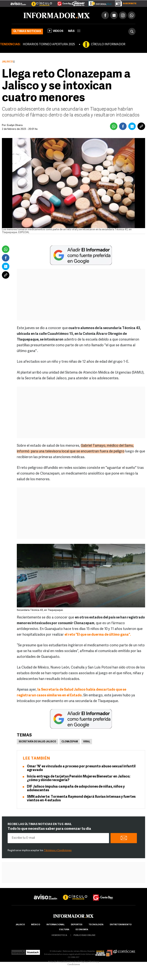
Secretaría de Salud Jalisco (37, 742)
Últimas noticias (27, 31)
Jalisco (7, 62)
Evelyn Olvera (15, 125)
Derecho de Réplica (78, 962)
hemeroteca (59, 935)
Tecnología (96, 925)
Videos (56, 31)
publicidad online (84, 935)
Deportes (77, 925)
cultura (64, 930)
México (36, 925)
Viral (87, 742)
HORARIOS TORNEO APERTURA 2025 (49, 44)
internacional (55, 925)
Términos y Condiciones (58, 850)
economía (82, 930)
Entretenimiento (121, 925)
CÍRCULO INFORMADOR (108, 44)
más (74, 31)
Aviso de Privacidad (58, 962)
